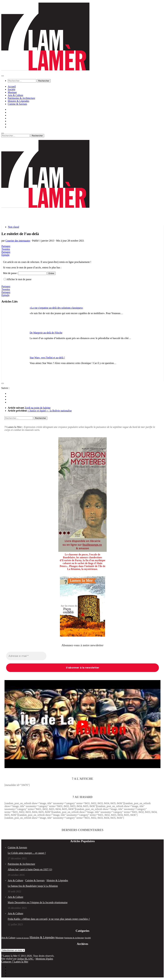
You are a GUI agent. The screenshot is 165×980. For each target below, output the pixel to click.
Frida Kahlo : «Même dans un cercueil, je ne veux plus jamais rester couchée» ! (49, 919)
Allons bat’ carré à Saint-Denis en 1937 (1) (30, 869)
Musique (12, 92)
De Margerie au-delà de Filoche (46, 333)
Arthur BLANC (26, 959)
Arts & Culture (15, 95)
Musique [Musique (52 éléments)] (59, 938)
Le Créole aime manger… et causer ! (27, 853)
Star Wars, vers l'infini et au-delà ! (47, 358)
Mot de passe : (25, 273)
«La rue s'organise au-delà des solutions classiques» (56, 308)
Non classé (14, 227)
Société (12, 89)
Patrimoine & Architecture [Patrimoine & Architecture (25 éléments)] (74, 938)
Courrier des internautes (18, 241)
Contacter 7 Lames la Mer (15, 962)
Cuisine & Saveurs (17, 104)
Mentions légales (44, 959)
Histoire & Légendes (18, 101)
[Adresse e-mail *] (26, 656)
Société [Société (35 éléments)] (88, 938)
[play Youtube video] (82, 724)
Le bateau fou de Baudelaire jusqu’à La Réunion (33, 886)
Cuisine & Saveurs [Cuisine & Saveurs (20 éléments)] (23, 938)
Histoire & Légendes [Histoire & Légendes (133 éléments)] (42, 937)
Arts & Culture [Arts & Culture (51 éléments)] (8, 938)
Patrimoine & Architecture (21, 98)
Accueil (12, 86)
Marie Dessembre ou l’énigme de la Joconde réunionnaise (38, 902)
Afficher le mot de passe (19, 279)
